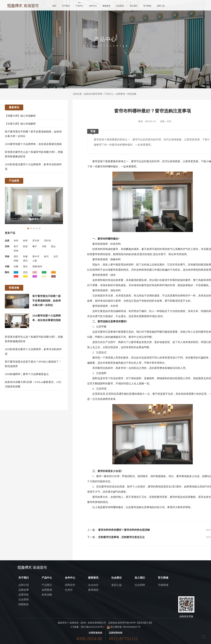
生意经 (69, 590)
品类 (7, 241)
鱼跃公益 (117, 585)
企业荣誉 (24, 599)
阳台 (53, 246)
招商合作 (70, 585)
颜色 (7, 272)
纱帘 (25, 241)
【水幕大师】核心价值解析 (20, 124)
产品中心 (79, 6)
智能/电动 (37, 267)
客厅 (16, 246)
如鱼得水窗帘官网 (93, 94)
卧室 (25, 246)
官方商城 (147, 6)
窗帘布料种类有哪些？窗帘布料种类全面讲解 (124, 530)
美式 (25, 261)
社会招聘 (140, 585)
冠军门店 (161, 6)
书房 (44, 246)
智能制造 (24, 604)
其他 (16, 251)
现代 (16, 256)
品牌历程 (24, 595)
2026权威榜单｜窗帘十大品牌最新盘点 (27, 374)
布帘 (16, 241)
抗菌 (16, 267)
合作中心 (93, 6)
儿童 (35, 261)
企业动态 (93, 585)
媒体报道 (93, 590)
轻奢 (25, 256)
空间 (7, 246)
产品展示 (47, 585)
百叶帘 (47, 241)
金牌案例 (120, 94)
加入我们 (134, 6)
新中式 (36, 256)
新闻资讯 (107, 6)
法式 (56, 256)
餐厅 (35, 246)
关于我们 (66, 6)
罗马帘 (36, 241)
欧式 (46, 256)
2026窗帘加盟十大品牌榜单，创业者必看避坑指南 (33, 144)
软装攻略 (132, 94)
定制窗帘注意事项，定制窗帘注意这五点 (121, 537)
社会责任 (120, 6)
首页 (54, 6)
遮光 (25, 267)
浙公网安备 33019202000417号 (124, 627)
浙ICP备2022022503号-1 (93, 627)
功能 (7, 267)
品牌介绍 (24, 585)
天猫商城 (163, 585)
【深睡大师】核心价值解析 (20, 116)
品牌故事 (24, 590)
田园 (16, 261)
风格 (7, 256)
